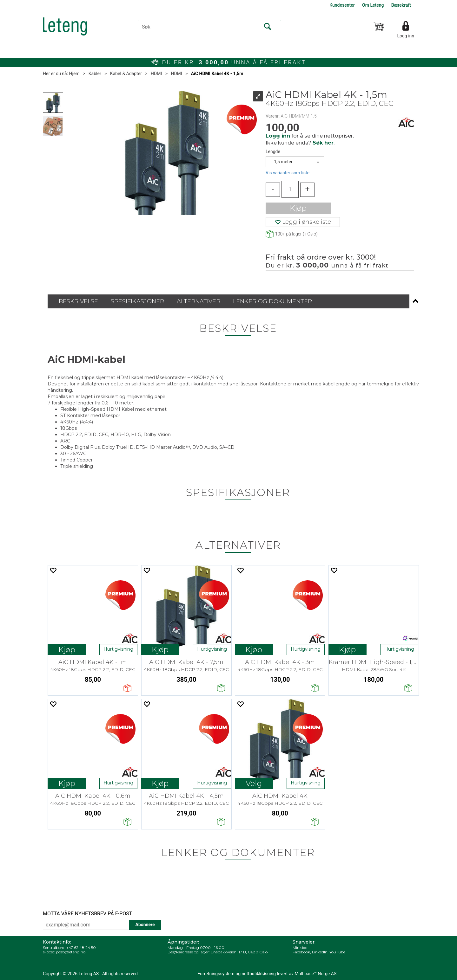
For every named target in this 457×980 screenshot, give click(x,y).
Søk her (323, 143)
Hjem (74, 74)
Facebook (301, 952)
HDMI (156, 74)
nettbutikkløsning (259, 974)
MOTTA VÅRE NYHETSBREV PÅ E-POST (87, 914)
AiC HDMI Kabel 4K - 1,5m (217, 74)
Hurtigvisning (118, 649)
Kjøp (298, 208)
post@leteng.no (71, 952)
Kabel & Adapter (126, 74)
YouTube (337, 952)
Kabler (95, 74)
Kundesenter (342, 5)
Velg (254, 783)
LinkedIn (320, 952)
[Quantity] (290, 189)
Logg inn (406, 36)
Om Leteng (373, 5)
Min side (300, 948)
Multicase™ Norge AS (315, 974)
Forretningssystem (216, 974)
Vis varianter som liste (288, 173)
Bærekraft (401, 5)
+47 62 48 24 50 (81, 948)
